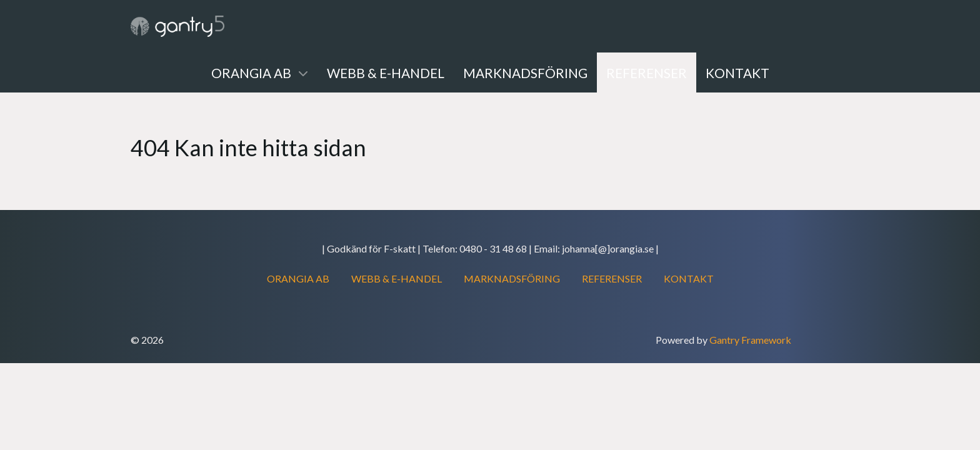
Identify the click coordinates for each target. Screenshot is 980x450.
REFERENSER (612, 278)
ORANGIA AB (298, 278)
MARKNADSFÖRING (512, 278)
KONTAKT (689, 278)
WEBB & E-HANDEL (397, 278)
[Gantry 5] (177, 26)
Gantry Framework (750, 340)
